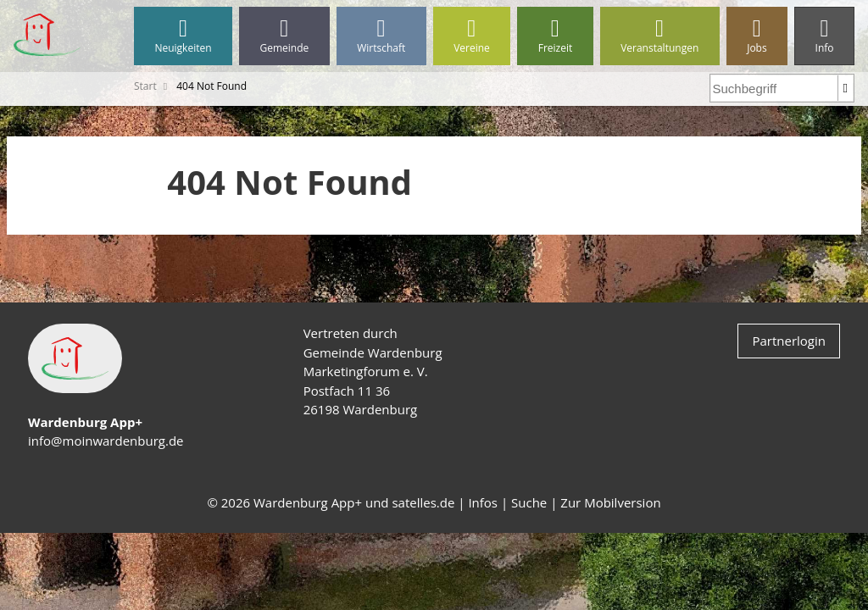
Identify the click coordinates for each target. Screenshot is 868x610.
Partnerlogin (789, 341)
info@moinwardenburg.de (106, 441)
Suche (529, 502)
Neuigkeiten (183, 36)
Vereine (472, 36)
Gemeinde (284, 36)
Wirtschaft (381, 36)
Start (145, 86)
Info (824, 36)
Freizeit (555, 36)
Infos (483, 502)
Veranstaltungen (660, 36)
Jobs (757, 36)
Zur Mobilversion (610, 502)
